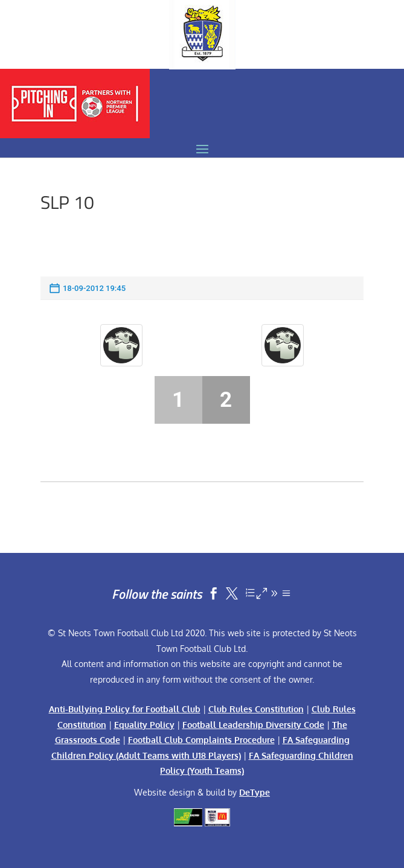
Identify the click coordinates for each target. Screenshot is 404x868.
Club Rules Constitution (256, 709)
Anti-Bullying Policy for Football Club (125, 709)
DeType (255, 792)
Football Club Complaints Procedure (201, 740)
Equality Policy (144, 725)
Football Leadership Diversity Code (253, 725)
